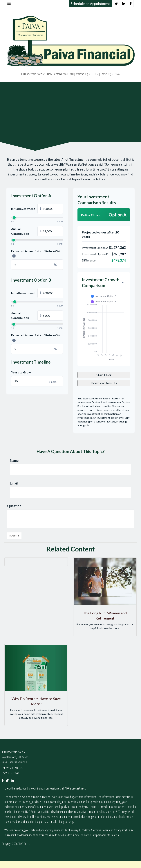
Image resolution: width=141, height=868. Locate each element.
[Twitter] (116, 4)
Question (14, 506)
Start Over (104, 375)
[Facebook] (131, 4)
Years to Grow (21, 372)
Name (14, 461)
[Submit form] (14, 536)
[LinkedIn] (124, 4)
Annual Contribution (37, 231)
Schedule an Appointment (90, 4)
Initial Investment (37, 209)
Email (14, 483)
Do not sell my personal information (100, 835)
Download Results (104, 383)
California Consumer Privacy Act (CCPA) (112, 830)
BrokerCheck (79, 788)
